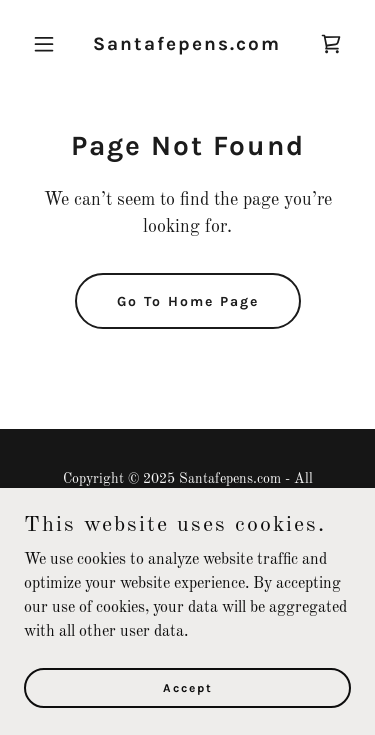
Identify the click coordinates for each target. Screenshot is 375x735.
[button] (48, 44)
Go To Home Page (188, 301)
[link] (187, 46)
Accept (188, 687)
